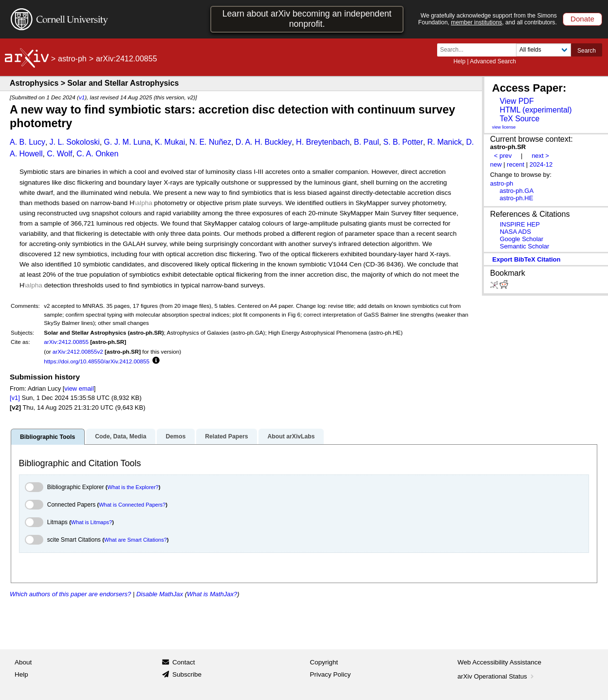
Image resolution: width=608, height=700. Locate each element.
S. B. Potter (403, 142)
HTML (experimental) (535, 110)
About (23, 662)
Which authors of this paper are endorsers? (70, 594)
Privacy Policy (331, 674)
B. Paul (367, 142)
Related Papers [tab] (226, 436)
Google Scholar (522, 239)
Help (459, 61)
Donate (582, 19)
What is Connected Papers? (132, 505)
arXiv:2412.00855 (66, 342)
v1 (82, 97)
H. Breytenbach (323, 142)
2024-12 (541, 164)
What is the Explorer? (133, 487)
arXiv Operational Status (497, 676)
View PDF (516, 101)
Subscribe (187, 674)
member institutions (476, 22)
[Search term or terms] (479, 50)
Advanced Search (493, 61)
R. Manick (445, 142)
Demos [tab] (175, 436)
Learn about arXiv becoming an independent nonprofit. (307, 19)
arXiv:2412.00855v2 (78, 351)
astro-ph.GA (516, 191)
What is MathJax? (212, 594)
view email (79, 388)
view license (504, 127)
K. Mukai (170, 142)
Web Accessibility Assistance (499, 662)
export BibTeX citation (526, 259)
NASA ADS (516, 232)
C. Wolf (59, 154)
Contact (184, 662)
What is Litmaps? (92, 522)
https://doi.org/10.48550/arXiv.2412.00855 (97, 361)
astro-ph (72, 59)
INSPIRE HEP (520, 224)
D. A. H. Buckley (264, 142)
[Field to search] (544, 50)
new (496, 164)
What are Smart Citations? (136, 540)
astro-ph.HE (516, 198)
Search (587, 51)
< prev (503, 156)
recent (516, 164)
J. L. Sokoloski (75, 142)
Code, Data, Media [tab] (120, 436)
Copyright (324, 662)
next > (540, 156)
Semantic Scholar (525, 246)
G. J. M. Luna (127, 142)
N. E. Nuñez (210, 142)
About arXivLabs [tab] (291, 436)
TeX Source (519, 119)
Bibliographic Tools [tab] (47, 437)
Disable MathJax (160, 594)
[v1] (15, 398)
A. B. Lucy (28, 142)
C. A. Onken (97, 154)
